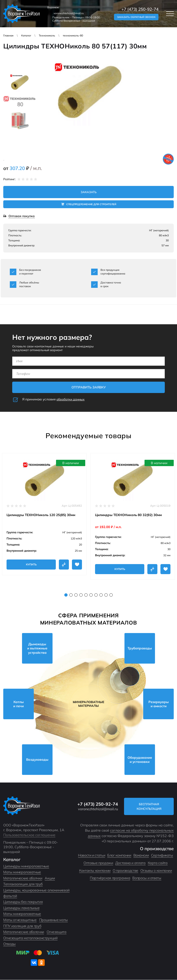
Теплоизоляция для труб (23, 884)
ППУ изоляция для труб (22, 926)
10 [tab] (111, 595)
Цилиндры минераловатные (26, 866)
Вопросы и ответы (147, 878)
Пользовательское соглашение (29, 835)
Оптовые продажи (98, 863)
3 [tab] (76, 595)
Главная (8, 35)
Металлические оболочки (24, 932)
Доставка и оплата (130, 863)
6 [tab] (91, 595)
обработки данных (71, 399)
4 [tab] (81, 595)
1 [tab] (66, 595)
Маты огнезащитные (20, 920)
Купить (31, 564)
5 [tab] (86, 595)
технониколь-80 (73, 35)
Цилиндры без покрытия (23, 902)
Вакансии (141, 855)
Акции (50, 878)
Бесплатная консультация (151, 806)
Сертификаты (162, 855)
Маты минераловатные (22, 872)
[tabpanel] (44, 514)
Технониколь (47, 35)
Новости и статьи (92, 855)
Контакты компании (95, 870)
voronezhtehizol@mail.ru (69, 13)
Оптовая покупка (22, 216)
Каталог (26, 35)
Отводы (9, 944)
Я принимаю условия (54, 400)
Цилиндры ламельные (21, 908)
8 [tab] (101, 595)
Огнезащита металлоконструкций (30, 938)
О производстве (125, 870)
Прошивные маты (54, 920)
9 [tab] (106, 595)
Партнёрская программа (110, 878)
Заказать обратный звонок (136, 17)
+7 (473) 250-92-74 (140, 9)
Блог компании (119, 855)
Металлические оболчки (23, 878)
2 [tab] (71, 595)
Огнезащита (57, 932)
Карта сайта (158, 863)
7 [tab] (96, 595)
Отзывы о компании (156, 870)
